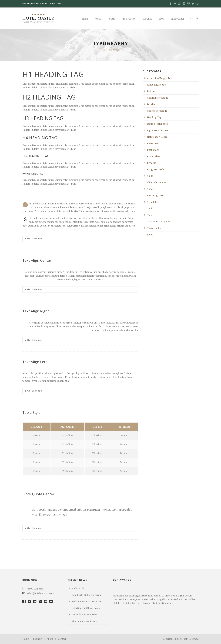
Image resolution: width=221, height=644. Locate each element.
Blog (161, 19)
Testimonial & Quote (158, 222)
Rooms (111, 19)
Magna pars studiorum (84, 621)
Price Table (153, 156)
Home (85, 19)
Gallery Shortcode (157, 111)
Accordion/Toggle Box (160, 78)
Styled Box (153, 202)
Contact (62, 639)
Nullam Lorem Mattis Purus (87, 602)
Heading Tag (154, 117)
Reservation (129, 19)
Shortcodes (178, 19)
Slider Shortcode (156, 183)
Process (151, 163)
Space (150, 189)
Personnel (153, 143)
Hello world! (78, 589)
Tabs (150, 215)
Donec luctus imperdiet (84, 615)
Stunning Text (155, 196)
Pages (98, 19)
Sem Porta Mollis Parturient (87, 595)
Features (147, 19)
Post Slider (153, 150)
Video (150, 235)
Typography (154, 228)
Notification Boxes (157, 137)
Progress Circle (156, 169)
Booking (37, 639)
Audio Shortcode (156, 85)
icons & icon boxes (157, 124)
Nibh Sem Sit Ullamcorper (86, 608)
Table (150, 209)
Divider (151, 104)
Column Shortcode (157, 98)
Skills (150, 176)
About (50, 639)
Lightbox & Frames (158, 130)
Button (151, 91)
